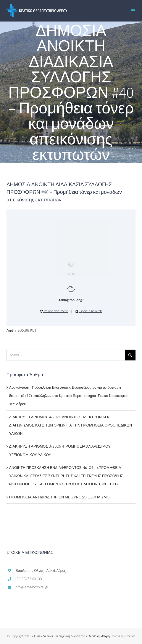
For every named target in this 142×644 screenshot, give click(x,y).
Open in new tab (89, 311)
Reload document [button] (54, 311)
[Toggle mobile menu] (133, 9)
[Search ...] (66, 355)
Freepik (130, 636)
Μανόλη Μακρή (99, 636)
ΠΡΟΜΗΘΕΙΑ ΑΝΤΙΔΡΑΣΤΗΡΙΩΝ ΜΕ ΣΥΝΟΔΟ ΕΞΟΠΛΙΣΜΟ (59, 497)
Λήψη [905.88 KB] (21, 330)
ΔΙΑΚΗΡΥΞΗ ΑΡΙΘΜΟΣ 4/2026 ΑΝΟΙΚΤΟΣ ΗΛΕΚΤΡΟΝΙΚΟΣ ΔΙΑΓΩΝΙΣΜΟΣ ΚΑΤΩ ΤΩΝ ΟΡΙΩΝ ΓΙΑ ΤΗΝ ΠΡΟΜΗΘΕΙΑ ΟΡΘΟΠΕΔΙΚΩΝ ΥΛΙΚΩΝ (71, 425)
